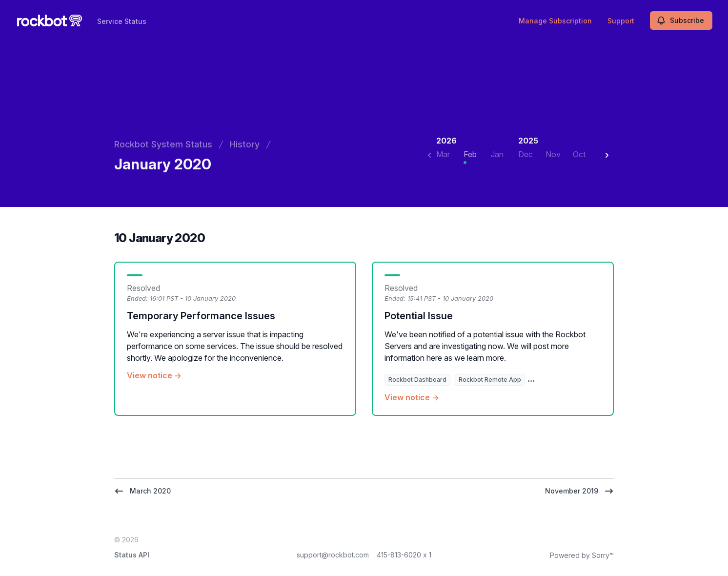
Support (621, 21)
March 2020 (142, 491)
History (245, 144)
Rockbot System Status (163, 144)
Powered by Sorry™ (582, 555)
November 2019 (579, 491)
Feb (470, 154)
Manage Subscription (555, 21)
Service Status (122, 21)
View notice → (154, 375)
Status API (132, 555)
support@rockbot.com (333, 555)
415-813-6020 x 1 (404, 555)
